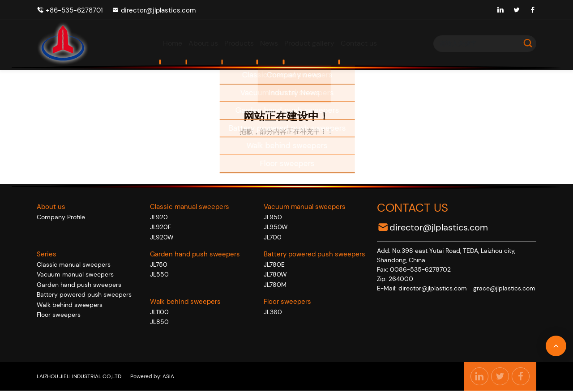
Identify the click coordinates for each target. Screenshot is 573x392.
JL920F (160, 227)
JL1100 (159, 312)
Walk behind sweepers (70, 305)
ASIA (168, 376)
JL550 (159, 274)
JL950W (276, 227)
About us (51, 207)
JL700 (273, 237)
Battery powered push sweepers (84, 294)
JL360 (273, 312)
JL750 (159, 264)
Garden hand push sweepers (79, 285)
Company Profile (61, 217)
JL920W (162, 237)
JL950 (273, 217)
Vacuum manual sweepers (75, 274)
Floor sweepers (59, 315)
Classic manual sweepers (74, 264)
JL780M (275, 285)
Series (47, 254)
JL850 (159, 322)
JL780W (275, 274)
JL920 (159, 217)
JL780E (274, 264)
